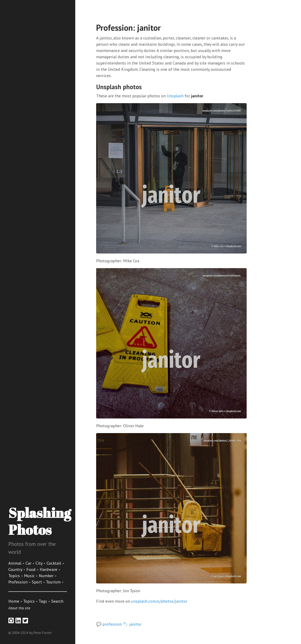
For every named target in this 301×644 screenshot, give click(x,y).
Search (57, 601)
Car (29, 563)
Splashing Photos (40, 521)
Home (14, 601)
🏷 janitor (132, 624)
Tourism (54, 582)
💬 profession (109, 624)
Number (47, 576)
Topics (15, 576)
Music (30, 576)
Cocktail (54, 563)
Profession (18, 582)
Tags (43, 601)
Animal (15, 563)
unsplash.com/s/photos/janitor (159, 601)
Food (31, 569)
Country (16, 569)
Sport (37, 582)
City (40, 563)
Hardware (49, 569)
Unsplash (175, 96)
